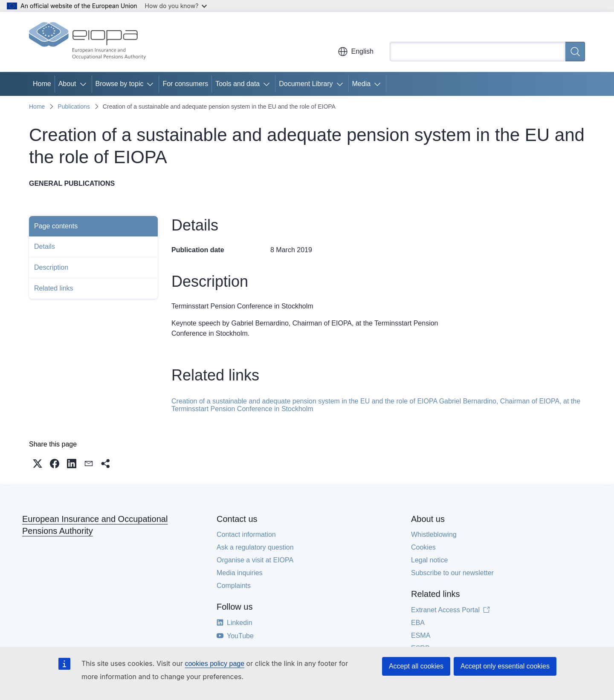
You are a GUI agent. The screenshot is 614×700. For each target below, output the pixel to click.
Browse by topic (120, 84)
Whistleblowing (434, 534)
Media (362, 84)
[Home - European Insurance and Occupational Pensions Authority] (87, 42)
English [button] (356, 52)
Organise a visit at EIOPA (255, 560)
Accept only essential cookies (505, 666)
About (67, 84)
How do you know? (176, 6)
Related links (54, 288)
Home (42, 84)
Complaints (234, 586)
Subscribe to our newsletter (452, 573)
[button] (38, 464)
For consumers (185, 84)
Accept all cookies (416, 666)
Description (51, 267)
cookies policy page (214, 664)
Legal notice (429, 560)
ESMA (421, 635)
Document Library (306, 84)
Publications (74, 107)
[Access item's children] (85, 84)
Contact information (246, 534)
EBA (418, 623)
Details (45, 246)
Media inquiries (240, 573)
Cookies (423, 547)
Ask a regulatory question (255, 547)
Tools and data (237, 84)
